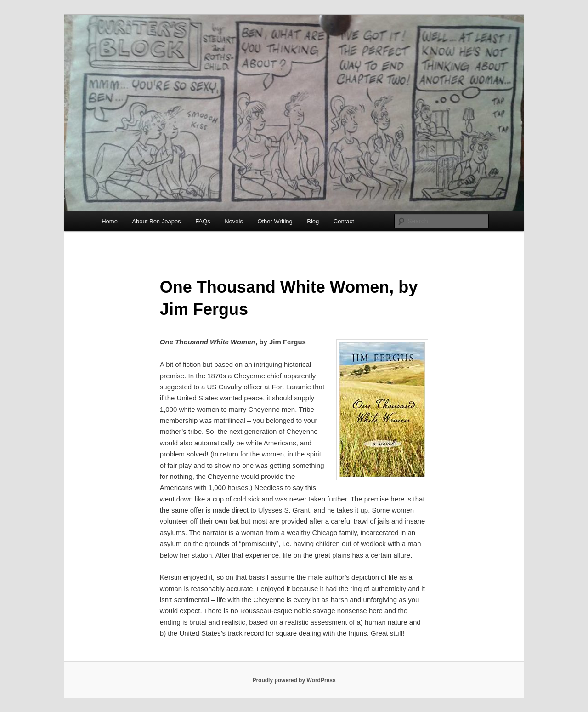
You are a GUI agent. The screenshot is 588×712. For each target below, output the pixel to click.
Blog (313, 221)
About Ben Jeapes (156, 221)
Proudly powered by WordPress (294, 680)
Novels (234, 221)
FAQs (203, 221)
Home (110, 221)
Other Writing (275, 221)
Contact (344, 221)
